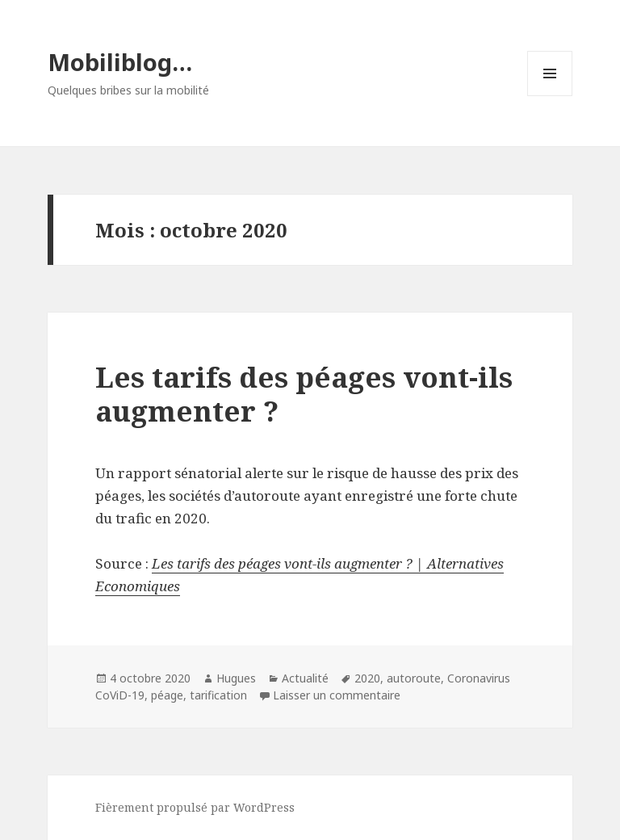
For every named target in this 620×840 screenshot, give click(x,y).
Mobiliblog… (120, 62)
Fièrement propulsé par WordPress (195, 807)
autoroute (414, 678)
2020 (367, 678)
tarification (218, 695)
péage (167, 695)
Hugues (236, 678)
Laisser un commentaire (337, 695)
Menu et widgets (550, 96)
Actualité (305, 678)
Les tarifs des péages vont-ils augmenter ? (304, 394)
